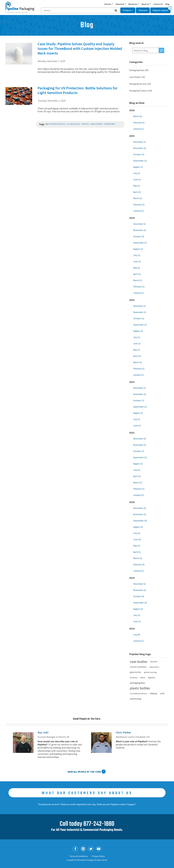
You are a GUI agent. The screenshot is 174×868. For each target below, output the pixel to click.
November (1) (140, 148)
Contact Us (158, 4)
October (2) (139, 236)
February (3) (139, 564)
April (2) (137, 192)
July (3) (137, 533)
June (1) (137, 179)
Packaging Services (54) (140, 84)
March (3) (138, 558)
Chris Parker (124, 732)
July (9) (137, 634)
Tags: (42, 124)
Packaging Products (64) (140, 91)
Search (161, 50)
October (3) (139, 596)
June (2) (137, 539)
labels (143, 678)
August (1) (138, 167)
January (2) (138, 495)
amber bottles (96, 124)
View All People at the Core (84, 772)
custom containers (138, 667)
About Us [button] (146, 4)
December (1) (140, 142)
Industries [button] (120, 4)
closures (154, 662)
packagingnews (137, 683)
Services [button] (108, 4)
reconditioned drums (138, 693)
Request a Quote (162, 10)
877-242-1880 (99, 824)
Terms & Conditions (79, 856)
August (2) (138, 527)
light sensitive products (55, 124)
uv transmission (73, 124)
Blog (167, 4)
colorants (85, 124)
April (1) (137, 274)
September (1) (140, 161)
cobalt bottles (110, 124)
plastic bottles (140, 688)
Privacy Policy (98, 856)
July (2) (137, 470)
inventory (134, 678)
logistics (152, 677)
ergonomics (154, 667)
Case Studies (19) (137, 77)
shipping (153, 693)
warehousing (136, 699)
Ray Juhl (43, 732)
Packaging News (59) (139, 70)
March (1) (138, 198)
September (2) (140, 603)
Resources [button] (133, 4)
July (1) (137, 173)
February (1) (139, 122)
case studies (139, 662)
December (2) (140, 439)
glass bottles (136, 672)
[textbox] (146, 50)
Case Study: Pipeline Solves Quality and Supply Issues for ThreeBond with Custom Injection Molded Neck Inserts (80, 49)
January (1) (138, 129)
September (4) (140, 521)
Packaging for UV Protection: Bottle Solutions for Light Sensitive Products (78, 90)
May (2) (137, 546)
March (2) (138, 116)
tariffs (162, 693)
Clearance (143, 10)
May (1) (137, 186)
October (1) (139, 154)
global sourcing (150, 672)
